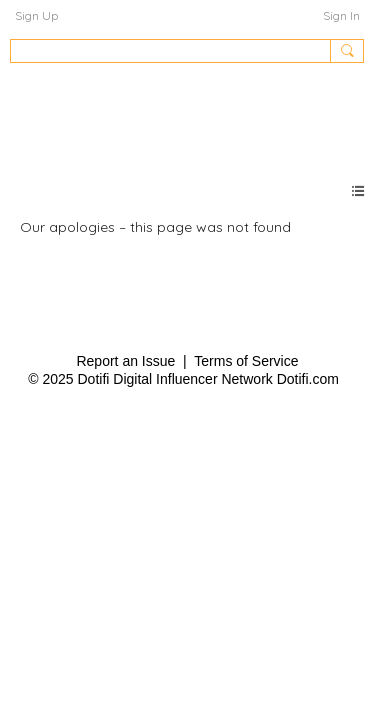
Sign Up (36, 15)
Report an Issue (125, 361)
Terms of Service (246, 361)
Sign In (341, 15)
